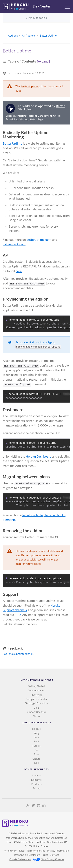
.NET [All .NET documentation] (36, 763)
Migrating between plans (26, 477)
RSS (28, 805)
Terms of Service (36, 851)
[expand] (43, 62)
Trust (45, 855)
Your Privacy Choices (49, 860)
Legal (22, 851)
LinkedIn (44, 805)
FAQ (18, 615)
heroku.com (11, 851)
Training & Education (36, 703)
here (19, 271)
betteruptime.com (39, 240)
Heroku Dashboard (39, 457)
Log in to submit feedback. (18, 654)
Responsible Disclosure (27, 855)
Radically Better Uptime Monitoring (25, 135)
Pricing (36, 788)
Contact (54, 855)
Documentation (36, 691)
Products (36, 784)
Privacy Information (58, 851)
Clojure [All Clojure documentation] (36, 759)
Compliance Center (36, 699)
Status (36, 716)
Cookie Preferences (20, 859)
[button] (66, 320)
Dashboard (13, 410)
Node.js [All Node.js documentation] (36, 729)
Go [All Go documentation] (36, 750)
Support (11, 594)
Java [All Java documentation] (36, 737)
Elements (36, 780)
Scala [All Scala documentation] (36, 754)
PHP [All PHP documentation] (36, 742)
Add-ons (13, 36)
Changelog (36, 695)
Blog (36, 708)
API (6, 255)
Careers (36, 776)
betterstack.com (14, 244)
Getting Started (36, 686)
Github (39, 805)
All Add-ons (29, 36)
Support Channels (36, 712)
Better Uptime (48, 36)
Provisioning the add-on (26, 299)
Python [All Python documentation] (36, 746)
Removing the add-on (23, 531)
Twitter (33, 805)
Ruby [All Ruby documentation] (36, 733)
